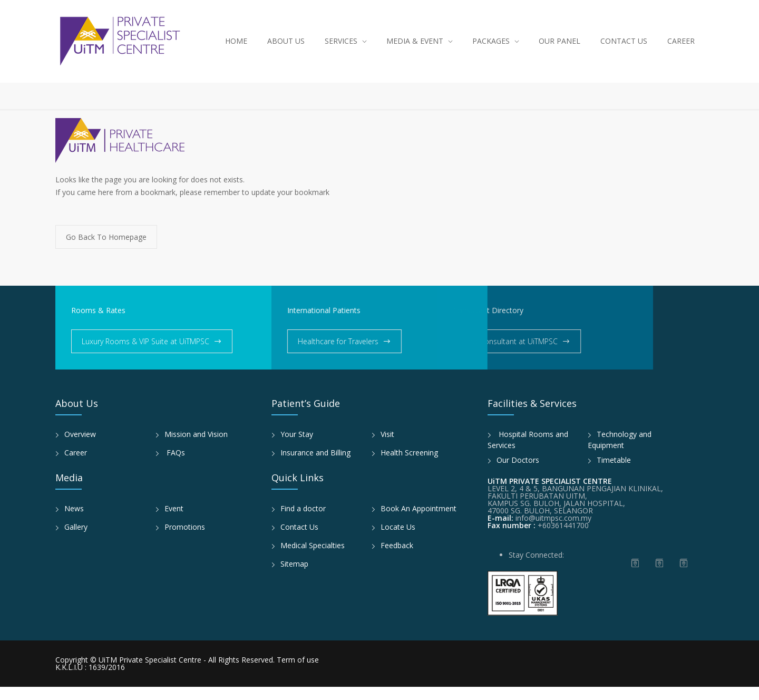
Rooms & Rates (98, 323)
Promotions (185, 540)
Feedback (397, 558)
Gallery (76, 540)
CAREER (681, 48)
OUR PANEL (559, 48)
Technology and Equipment (620, 453)
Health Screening (409, 466)
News (74, 522)
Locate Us (398, 540)
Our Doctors (518, 473)
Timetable (614, 473)
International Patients (288, 323)
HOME (236, 48)
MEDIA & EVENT (415, 48)
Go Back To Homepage (106, 250)
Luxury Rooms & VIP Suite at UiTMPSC (145, 354)
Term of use (298, 673)
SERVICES (341, 48)
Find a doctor (303, 522)
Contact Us (299, 540)
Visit (387, 447)
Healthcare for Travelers (302, 354)
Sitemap (294, 577)
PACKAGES (491, 48)
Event (174, 522)
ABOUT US (286, 48)
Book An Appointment (419, 522)
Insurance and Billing (315, 466)
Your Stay (297, 447)
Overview (80, 447)
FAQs (175, 466)
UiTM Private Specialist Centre (151, 673)
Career (76, 466)
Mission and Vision (196, 447)
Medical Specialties (313, 558)
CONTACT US (624, 48)
